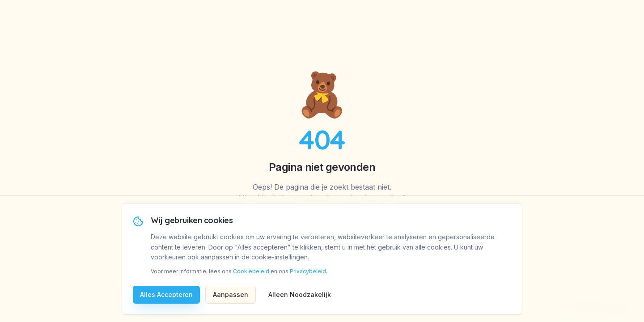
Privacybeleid (308, 271)
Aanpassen (231, 294)
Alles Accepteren (166, 294)
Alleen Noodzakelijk (300, 294)
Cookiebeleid (251, 271)
